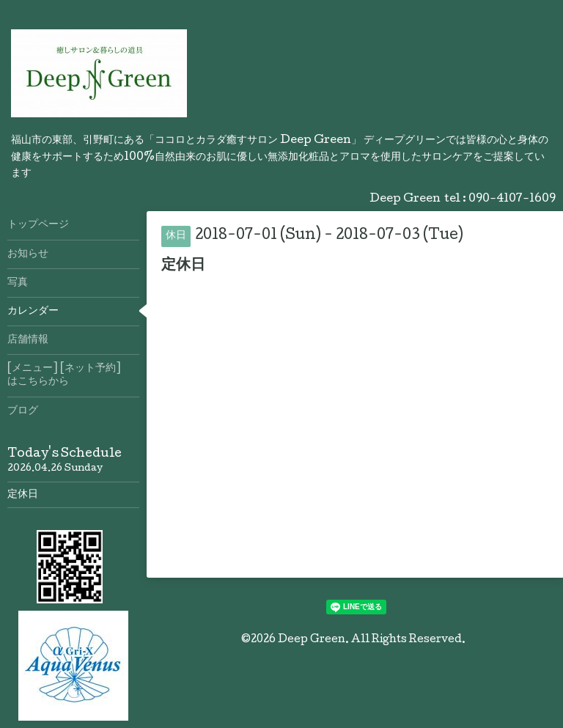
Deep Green (312, 640)
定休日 (23, 495)
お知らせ (28, 254)
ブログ (23, 411)
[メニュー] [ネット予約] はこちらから (73, 375)
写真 (18, 283)
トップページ (38, 225)
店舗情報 (28, 340)
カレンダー (33, 312)
